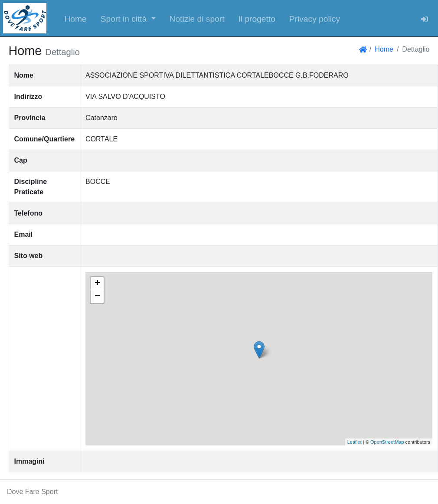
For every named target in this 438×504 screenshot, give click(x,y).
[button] (128, 18)
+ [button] (97, 284)
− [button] (97, 297)
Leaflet (355, 442)
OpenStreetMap (387, 442)
